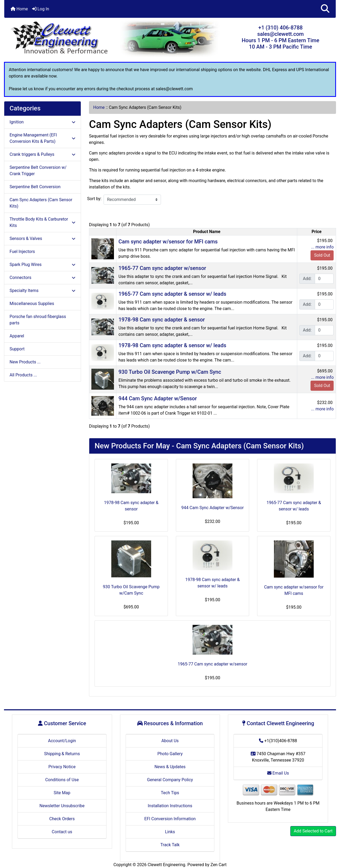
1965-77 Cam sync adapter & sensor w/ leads (172, 294)
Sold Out (322, 255)
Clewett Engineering (166, 865)
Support (17, 349)
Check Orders (62, 819)
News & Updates (170, 767)
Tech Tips (170, 793)
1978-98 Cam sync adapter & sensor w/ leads (172, 345)
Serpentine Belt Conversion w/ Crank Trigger (38, 171)
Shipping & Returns (62, 754)
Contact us (62, 832)
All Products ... (23, 375)
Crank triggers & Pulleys (42, 154)
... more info (322, 247)
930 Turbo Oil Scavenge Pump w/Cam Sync (170, 372)
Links (170, 832)
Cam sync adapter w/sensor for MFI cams (168, 242)
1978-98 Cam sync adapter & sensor (162, 320)
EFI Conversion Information (170, 819)
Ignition (42, 122)
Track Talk (170, 845)
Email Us (278, 773)
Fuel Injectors (22, 252)
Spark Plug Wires (42, 265)
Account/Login (62, 741)
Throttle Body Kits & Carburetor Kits (42, 222)
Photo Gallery (170, 754)
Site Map (62, 793)
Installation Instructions (170, 806)
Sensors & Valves (42, 239)
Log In (41, 9)
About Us (170, 741)
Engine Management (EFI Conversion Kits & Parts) (42, 138)
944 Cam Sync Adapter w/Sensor (158, 398)
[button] (325, 9)
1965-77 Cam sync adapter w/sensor (162, 268)
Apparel (17, 336)
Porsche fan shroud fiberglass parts (38, 320)
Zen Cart (218, 865)
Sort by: (94, 199)
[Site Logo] (59, 38)
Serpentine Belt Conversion (35, 187)
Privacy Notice (62, 767)
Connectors (42, 278)
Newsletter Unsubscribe (62, 806)
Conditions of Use (62, 780)
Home (19, 9)
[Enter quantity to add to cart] (324, 279)
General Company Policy (170, 780)
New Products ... (25, 362)
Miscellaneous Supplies (32, 304)
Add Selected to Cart (313, 831)
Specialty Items (42, 291)
